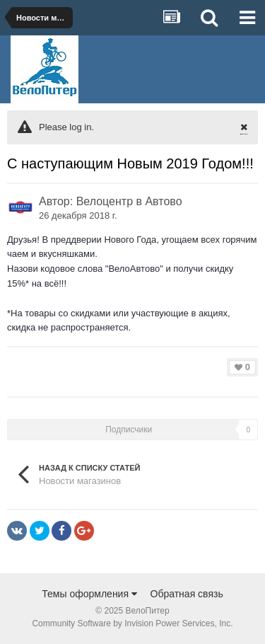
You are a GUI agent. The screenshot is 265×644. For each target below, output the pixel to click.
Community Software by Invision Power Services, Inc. (132, 623)
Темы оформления (89, 594)
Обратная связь (187, 594)
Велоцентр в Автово (129, 201)
